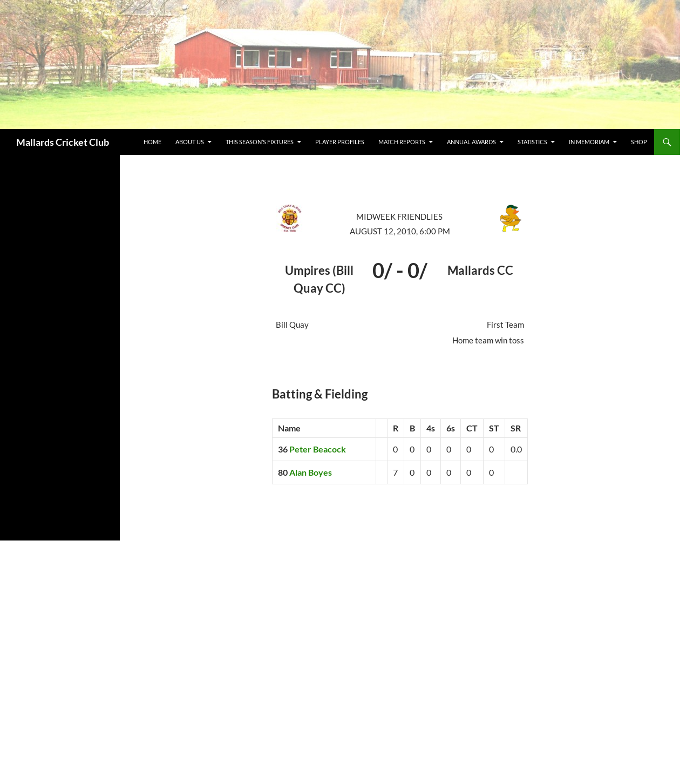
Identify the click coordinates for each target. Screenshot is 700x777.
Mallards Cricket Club (63, 142)
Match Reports (402, 142)
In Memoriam (589, 142)
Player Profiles (340, 142)
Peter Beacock (318, 449)
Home (152, 142)
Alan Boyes (311, 472)
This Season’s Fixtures (260, 142)
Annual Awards (471, 142)
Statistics (532, 142)
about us (190, 142)
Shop (639, 142)
